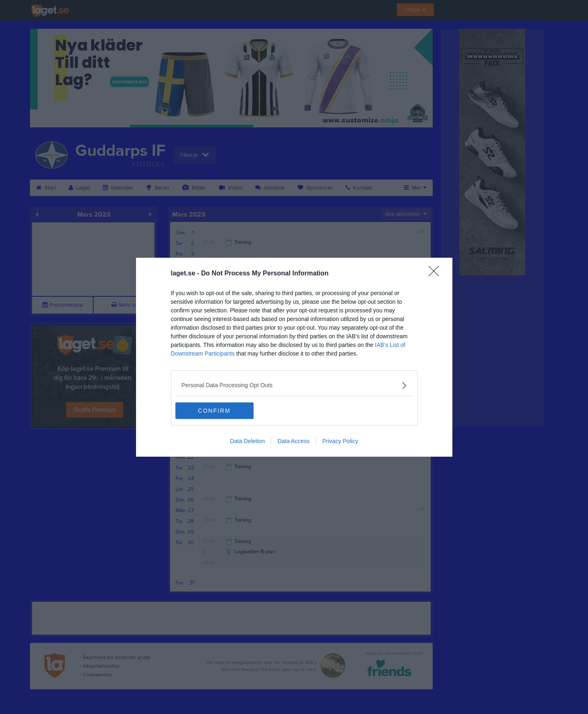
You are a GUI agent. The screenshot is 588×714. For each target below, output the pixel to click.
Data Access (293, 441)
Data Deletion (248, 441)
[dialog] (294, 357)
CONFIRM (214, 411)
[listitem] (294, 385)
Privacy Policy (340, 441)
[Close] (436, 274)
